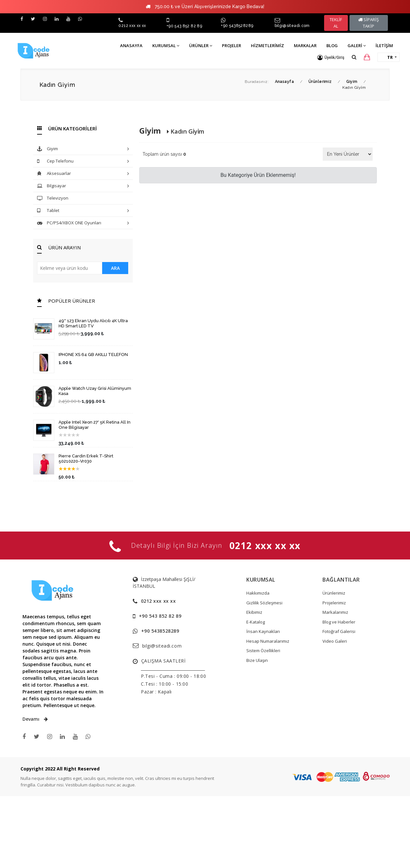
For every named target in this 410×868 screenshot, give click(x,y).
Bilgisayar (83, 186)
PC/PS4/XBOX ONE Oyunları (83, 223)
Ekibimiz (254, 612)
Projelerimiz (334, 603)
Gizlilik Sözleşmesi (264, 603)
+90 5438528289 (237, 26)
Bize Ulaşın (257, 660)
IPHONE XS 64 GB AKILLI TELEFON (93, 355)
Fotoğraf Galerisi (339, 631)
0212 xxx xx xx (132, 26)
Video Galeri (335, 641)
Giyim (83, 149)
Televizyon (53, 198)
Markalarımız (335, 612)
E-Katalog (256, 622)
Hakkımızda (258, 593)
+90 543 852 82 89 (184, 26)
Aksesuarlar (83, 174)
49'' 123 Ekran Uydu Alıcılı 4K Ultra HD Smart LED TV (93, 323)
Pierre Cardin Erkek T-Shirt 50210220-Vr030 (86, 459)
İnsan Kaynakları (263, 631)
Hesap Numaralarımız (268, 641)
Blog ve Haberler (339, 622)
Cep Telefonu (83, 161)
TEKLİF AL (336, 23)
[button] (331, 58)
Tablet (83, 211)
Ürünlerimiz (334, 593)
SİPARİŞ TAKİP (369, 23)
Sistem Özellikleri (263, 651)
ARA (115, 268)
